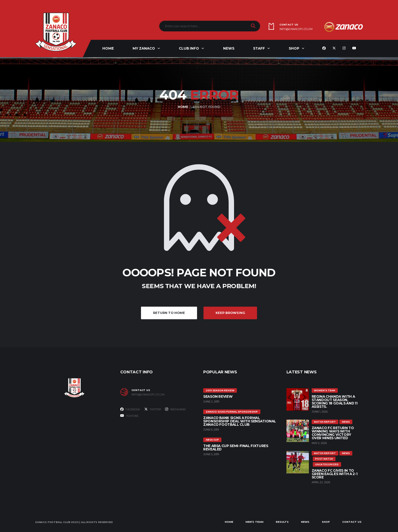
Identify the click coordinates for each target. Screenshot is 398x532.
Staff (259, 48)
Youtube (129, 416)
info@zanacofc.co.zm (296, 29)
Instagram (175, 409)
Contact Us (352, 522)
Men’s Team (254, 522)
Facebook (130, 409)
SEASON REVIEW (218, 396)
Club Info (189, 48)
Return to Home (169, 313)
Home (108, 48)
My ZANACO (144, 48)
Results (282, 522)
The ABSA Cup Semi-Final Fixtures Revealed (236, 447)
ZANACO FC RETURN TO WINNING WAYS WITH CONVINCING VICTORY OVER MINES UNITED (333, 433)
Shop (294, 48)
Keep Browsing (230, 313)
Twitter (153, 409)
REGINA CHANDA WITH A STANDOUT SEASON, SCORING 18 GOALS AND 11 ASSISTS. (335, 402)
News (229, 48)
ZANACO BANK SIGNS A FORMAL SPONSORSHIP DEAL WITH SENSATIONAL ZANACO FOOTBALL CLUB (240, 421)
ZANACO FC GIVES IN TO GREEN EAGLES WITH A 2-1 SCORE (335, 474)
